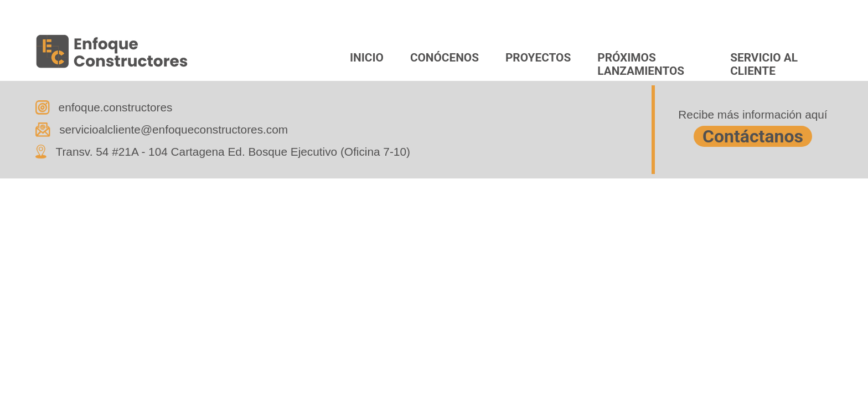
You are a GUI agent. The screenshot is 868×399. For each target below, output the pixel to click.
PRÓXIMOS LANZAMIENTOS (641, 64)
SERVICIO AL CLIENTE (764, 64)
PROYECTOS (538, 58)
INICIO (367, 58)
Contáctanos (753, 136)
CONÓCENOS (445, 58)
